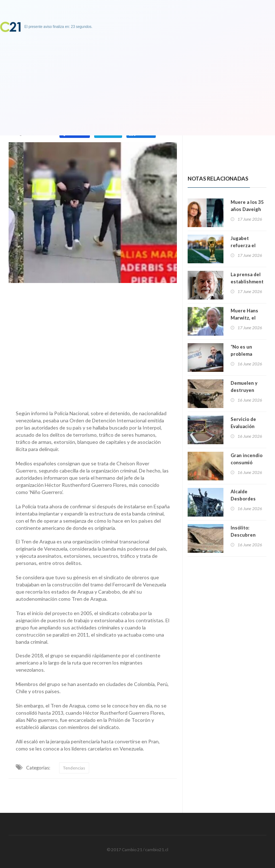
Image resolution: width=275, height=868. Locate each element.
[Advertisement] (93, 345)
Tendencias (74, 768)
